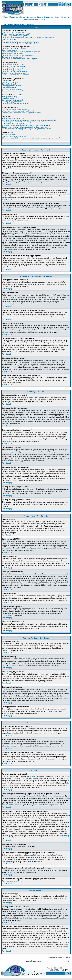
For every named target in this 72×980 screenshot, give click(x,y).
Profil (57, 17)
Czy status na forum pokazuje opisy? (14, 124)
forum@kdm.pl (65, 836)
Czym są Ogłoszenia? (9, 87)
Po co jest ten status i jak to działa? (14, 118)
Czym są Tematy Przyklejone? (12, 89)
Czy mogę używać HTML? (11, 82)
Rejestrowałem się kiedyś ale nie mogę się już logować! (20, 43)
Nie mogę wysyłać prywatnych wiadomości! (16, 109)
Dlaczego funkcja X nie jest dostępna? (15, 136)
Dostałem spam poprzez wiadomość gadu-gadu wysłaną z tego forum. (25, 127)
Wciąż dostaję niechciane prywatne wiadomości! (18, 111)
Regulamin (13, 17)
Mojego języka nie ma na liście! (12, 54)
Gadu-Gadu (33, 776)
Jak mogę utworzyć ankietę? (11, 70)
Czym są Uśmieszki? (9, 84)
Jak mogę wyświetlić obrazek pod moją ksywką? (18, 55)
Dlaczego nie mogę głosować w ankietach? (16, 75)
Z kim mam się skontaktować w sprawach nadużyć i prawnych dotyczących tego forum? (31, 138)
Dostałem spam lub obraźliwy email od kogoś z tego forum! (21, 113)
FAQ (5, 17)
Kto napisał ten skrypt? (10, 135)
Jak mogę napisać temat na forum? (14, 64)
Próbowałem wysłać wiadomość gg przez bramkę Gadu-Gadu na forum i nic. (27, 125)
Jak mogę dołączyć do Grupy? (12, 102)
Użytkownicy (31, 17)
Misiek (20, 881)
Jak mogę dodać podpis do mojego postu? (16, 68)
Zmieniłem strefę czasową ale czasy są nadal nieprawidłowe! (22, 52)
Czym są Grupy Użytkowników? (13, 100)
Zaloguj (44, 20)
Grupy (61, 6)
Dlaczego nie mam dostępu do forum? (15, 73)
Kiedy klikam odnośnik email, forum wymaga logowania (20, 59)
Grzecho (57, 971)
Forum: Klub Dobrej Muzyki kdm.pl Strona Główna (18, 24)
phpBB (54, 968)
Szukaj (22, 17)
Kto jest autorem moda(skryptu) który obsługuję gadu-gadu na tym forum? (26, 129)
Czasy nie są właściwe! (10, 50)
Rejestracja (49, 17)
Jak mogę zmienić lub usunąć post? (14, 66)
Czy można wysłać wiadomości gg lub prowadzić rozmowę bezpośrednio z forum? (29, 120)
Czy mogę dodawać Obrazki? (12, 86)
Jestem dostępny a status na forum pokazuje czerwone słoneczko (24, 122)
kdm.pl (61, 3)
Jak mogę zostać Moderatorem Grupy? (15, 104)
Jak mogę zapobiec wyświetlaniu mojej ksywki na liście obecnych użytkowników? (29, 37)
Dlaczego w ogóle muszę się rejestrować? (16, 34)
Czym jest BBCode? (9, 81)
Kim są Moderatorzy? (9, 98)
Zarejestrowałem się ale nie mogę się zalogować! (18, 41)
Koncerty (61, 4)
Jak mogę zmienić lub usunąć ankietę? (15, 71)
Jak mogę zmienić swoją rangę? (13, 57)
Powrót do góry (7, 169)
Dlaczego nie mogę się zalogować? (14, 32)
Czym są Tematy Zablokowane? (13, 91)
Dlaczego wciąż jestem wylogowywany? (15, 36)
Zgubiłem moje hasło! (9, 39)
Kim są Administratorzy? (10, 97)
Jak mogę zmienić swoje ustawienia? (14, 48)
